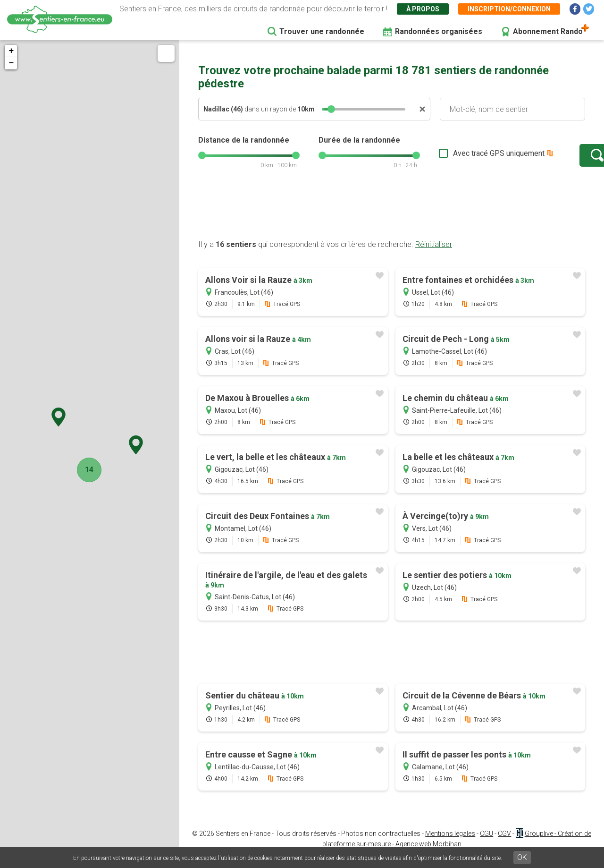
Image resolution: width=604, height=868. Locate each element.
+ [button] (11, 51)
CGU (487, 843)
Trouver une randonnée (322, 31)
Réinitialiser (434, 254)
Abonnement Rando (548, 31)
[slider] (331, 109)
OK (522, 857)
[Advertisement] (392, 219)
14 (87, 470)
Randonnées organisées (439, 31)
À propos (423, 9)
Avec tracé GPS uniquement (470, 158)
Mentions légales (450, 843)
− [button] (11, 63)
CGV (504, 843)
